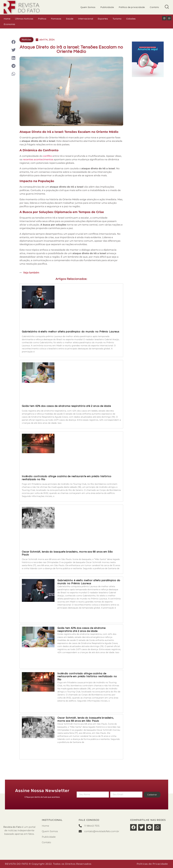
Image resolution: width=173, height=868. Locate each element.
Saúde (70, 19)
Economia (9, 24)
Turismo (117, 19)
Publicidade (107, 7)
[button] (13, 42)
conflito (48, 156)
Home (7, 19)
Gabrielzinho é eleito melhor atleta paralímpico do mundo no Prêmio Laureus (71, 332)
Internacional (86, 19)
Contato (154, 7)
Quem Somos (88, 7)
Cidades (131, 19)
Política (42, 19)
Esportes (103, 19)
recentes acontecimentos (38, 159)
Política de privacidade (132, 7)
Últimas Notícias (24, 19)
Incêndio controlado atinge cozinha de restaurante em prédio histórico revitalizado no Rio (87, 677)
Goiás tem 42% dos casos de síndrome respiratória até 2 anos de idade (66, 406)
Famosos (56, 19)
